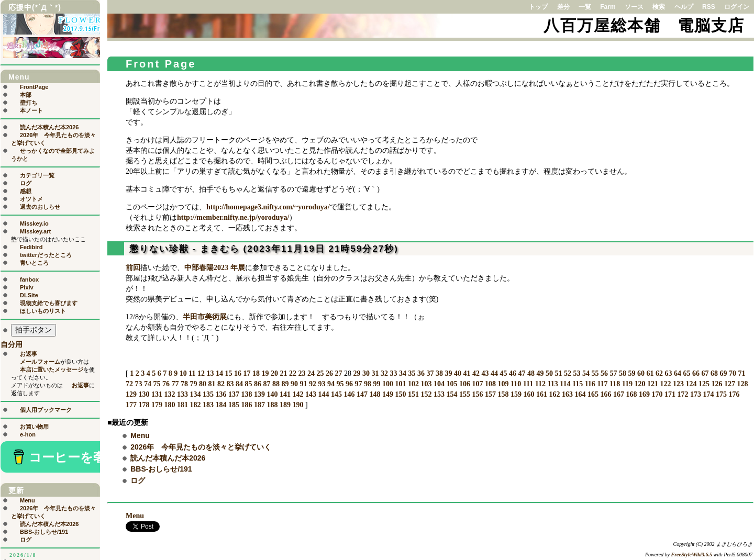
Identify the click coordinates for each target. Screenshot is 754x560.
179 (157, 405)
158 (503, 394)
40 (458, 373)
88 (276, 384)
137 (234, 394)
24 (311, 373)
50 (549, 373)
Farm (608, 7)
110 (516, 384)
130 (144, 394)
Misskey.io (34, 223)
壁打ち (29, 103)
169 (644, 394)
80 (203, 384)
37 (430, 373)
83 (230, 384)
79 (194, 384)
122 (666, 384)
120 (640, 384)
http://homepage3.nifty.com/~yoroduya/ (268, 207)
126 (717, 384)
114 (565, 384)
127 (730, 384)
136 (221, 394)
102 (413, 384)
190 (298, 405)
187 (259, 405)
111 (528, 384)
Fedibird (31, 247)
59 (631, 373)
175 (721, 394)
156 (478, 394)
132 (170, 394)
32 (384, 373)
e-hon (28, 434)
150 (401, 394)
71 (741, 373)
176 (734, 394)
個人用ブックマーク (46, 410)
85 (249, 384)
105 (452, 384)
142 (298, 394)
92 (313, 384)
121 (653, 384)
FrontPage (34, 87)
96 (349, 384)
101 (401, 384)
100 (388, 384)
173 (696, 394)
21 (283, 373)
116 (590, 384)
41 (467, 373)
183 (208, 405)
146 (350, 394)
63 (668, 373)
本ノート (31, 110)
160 (529, 394)
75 (157, 384)
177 (131, 405)
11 (192, 373)
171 (670, 394)
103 (426, 384)
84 (239, 384)
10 (183, 373)
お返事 (29, 354)
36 (421, 373)
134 (196, 394)
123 (678, 384)
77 (175, 384)
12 (201, 373)
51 (558, 373)
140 (273, 394)
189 (285, 405)
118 (615, 384)
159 (516, 394)
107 (478, 384)
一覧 (585, 7)
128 (743, 384)
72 (129, 384)
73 (139, 384)
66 (696, 373)
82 (221, 384)
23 (302, 373)
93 (322, 384)
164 (580, 394)
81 (212, 384)
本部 (26, 95)
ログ (138, 480)
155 (465, 394)
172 (683, 394)
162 (555, 394)
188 (273, 405)
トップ (538, 7)
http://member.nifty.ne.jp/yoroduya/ (233, 217)
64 (678, 373)
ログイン (737, 7)
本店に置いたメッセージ (52, 369)
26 (329, 373)
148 (375, 394)
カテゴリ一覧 (37, 175)
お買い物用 (34, 427)
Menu (140, 435)
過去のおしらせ (40, 207)
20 (274, 373)
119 (627, 384)
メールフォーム (40, 362)
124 (691, 384)
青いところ (34, 263)
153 (439, 394)
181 (182, 405)
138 (247, 394)
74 (148, 384)
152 (426, 394)
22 (293, 373)
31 (375, 373)
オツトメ (31, 199)
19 (265, 373)
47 (522, 373)
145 (336, 394)
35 (412, 373)
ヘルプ (684, 7)
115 (578, 384)
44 (494, 373)
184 (221, 405)
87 (267, 384)
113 (552, 384)
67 (705, 373)
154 (452, 394)
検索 (659, 7)
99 (377, 384)
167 (619, 394)
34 (403, 373)
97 (359, 384)
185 (234, 405)
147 (362, 394)
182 (196, 405)
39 (448, 373)
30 (366, 373)
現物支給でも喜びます (49, 303)
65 (686, 373)
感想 (26, 191)
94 (331, 384)
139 (259, 394)
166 (606, 394)
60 (641, 373)
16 (238, 373)
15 (228, 373)
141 (285, 394)
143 (311, 394)
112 (540, 384)
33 (393, 373)
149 (388, 394)
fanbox (29, 279)
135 (208, 394)
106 (465, 384)
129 (131, 394)
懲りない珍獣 (159, 249)
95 (340, 384)
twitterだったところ (46, 255)
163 (567, 394)
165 (593, 394)
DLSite (29, 295)
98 (368, 384)
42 (476, 373)
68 (714, 373)
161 (542, 394)
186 (247, 405)
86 (258, 384)
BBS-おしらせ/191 (161, 469)
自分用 (12, 345)
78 (184, 384)
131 (157, 394)
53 (576, 373)
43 (485, 373)
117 (602, 384)
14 (219, 373)
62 (659, 373)
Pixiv (27, 287)
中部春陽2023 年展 (215, 268)
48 (531, 373)
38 (439, 373)
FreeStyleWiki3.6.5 (692, 555)
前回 (133, 268)
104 (439, 384)
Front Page (161, 64)
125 (704, 384)
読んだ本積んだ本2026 (168, 458)
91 (304, 384)
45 (503, 373)
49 (540, 373)
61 (650, 373)
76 (166, 384)
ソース (634, 7)
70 (733, 373)
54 (586, 373)
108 (490, 384)
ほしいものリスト (43, 311)
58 (623, 373)
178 (144, 405)
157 (490, 394)
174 (709, 394)
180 (170, 405)
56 (604, 373)
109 (503, 384)
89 (285, 384)
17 (247, 373)
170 (657, 394)
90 (294, 384)
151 (413, 394)
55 (595, 373)
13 (210, 373)
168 (632, 394)
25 (320, 373)
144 (324, 394)
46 (513, 373)
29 (357, 373)
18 (256, 373)
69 (723, 373)
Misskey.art (35, 231)
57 (613, 373)
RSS (709, 7)
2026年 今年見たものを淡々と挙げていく (201, 447)
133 (182, 394)
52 (568, 373)
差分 (563, 7)
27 (338, 373)
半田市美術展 (205, 317)
